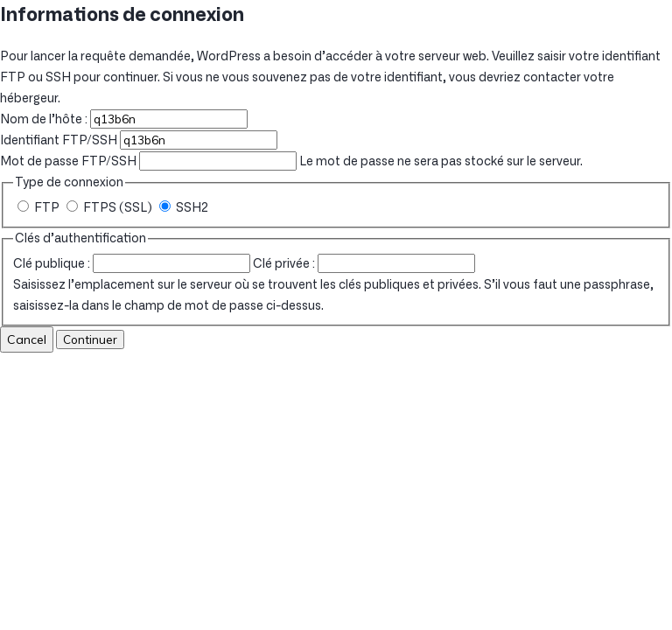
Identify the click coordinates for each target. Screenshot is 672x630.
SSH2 (184, 208)
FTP (40, 208)
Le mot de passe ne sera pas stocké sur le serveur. (291, 162)
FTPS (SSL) (111, 208)
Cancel (27, 339)
